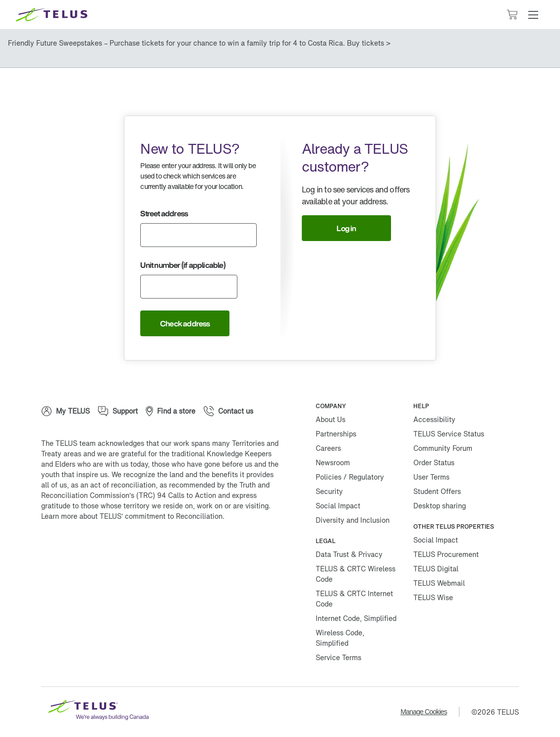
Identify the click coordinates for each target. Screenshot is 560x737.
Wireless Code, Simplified (340, 638)
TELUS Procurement (446, 554)
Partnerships (336, 434)
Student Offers (437, 491)
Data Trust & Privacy (349, 554)
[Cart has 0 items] (512, 15)
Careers (328, 448)
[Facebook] (56, 548)
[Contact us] (228, 411)
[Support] (118, 411)
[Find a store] (170, 411)
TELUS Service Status (449, 434)
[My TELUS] (65, 411)
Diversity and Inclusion (353, 520)
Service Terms (338, 657)
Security (329, 491)
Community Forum (443, 448)
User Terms (431, 477)
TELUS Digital (436, 569)
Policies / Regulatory (350, 477)
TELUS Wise (433, 597)
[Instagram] (115, 548)
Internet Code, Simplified (356, 618)
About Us (331, 419)
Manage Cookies (424, 712)
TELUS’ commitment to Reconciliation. (162, 516)
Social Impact (338, 506)
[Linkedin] (145, 548)
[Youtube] (175, 548)
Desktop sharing (440, 506)
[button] (533, 15)
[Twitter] (86, 548)
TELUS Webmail (439, 583)
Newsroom (333, 462)
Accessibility (434, 419)
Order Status (434, 462)
